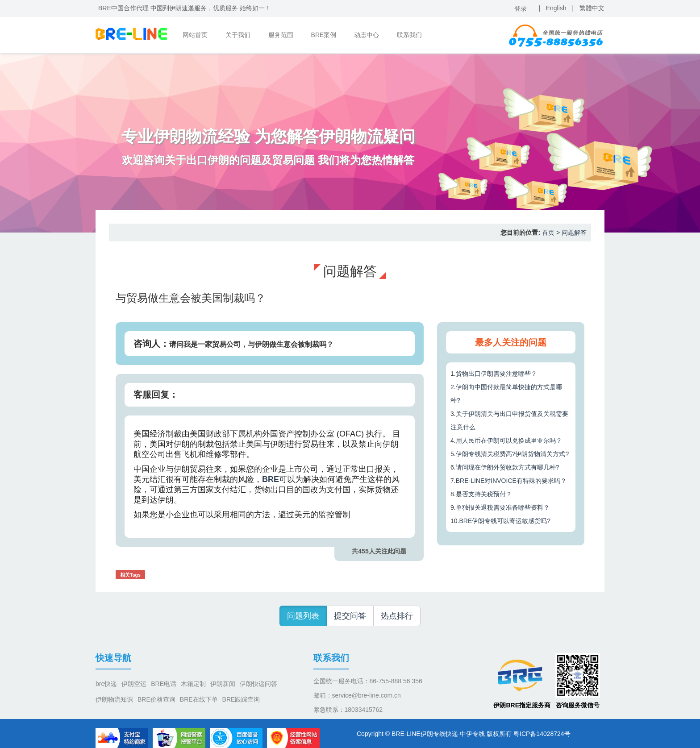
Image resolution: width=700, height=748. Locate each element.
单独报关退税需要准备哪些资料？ (503, 507)
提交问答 (350, 616)
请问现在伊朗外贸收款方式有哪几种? (508, 467)
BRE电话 (164, 684)
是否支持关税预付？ (484, 494)
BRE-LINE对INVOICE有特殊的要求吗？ (511, 481)
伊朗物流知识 (114, 699)
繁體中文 (592, 8)
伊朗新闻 (223, 684)
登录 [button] (521, 8)
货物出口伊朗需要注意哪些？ (496, 374)
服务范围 (281, 35)
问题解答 (574, 233)
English (556, 8)
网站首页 (195, 35)
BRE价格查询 (156, 699)
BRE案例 (324, 35)
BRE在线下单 (199, 699)
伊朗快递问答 (258, 684)
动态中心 (367, 35)
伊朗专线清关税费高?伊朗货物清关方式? (512, 454)
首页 (548, 233)
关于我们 (238, 35)
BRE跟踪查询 (241, 699)
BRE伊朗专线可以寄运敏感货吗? (505, 521)
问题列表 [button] (303, 616)
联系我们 (409, 35)
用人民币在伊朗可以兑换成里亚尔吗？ (509, 440)
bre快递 (106, 684)
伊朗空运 (134, 684)
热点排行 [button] (397, 616)
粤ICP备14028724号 (542, 734)
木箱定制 (193, 684)
